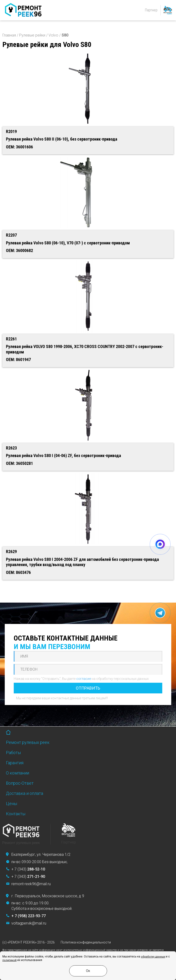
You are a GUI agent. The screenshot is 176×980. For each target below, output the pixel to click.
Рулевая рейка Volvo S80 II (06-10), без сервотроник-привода (62, 139)
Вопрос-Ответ (20, 783)
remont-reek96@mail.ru (31, 884)
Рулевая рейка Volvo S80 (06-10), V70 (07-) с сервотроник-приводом (68, 243)
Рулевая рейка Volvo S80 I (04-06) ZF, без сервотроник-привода (63, 456)
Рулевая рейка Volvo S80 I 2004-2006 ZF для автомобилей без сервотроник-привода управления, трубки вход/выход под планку (82, 562)
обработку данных (153, 957)
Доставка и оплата (25, 793)
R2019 (11, 131)
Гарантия (15, 763)
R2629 (11, 552)
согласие (84, 679)
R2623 (11, 448)
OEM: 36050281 (19, 463)
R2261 (11, 339)
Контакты (16, 814)
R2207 (11, 235)
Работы (13, 753)
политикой (9, 960)
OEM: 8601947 (18, 359)
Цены (11, 804)
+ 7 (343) (28, 869)
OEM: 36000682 (19, 250)
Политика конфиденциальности (86, 942)
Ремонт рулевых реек (28, 742)
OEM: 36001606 (19, 147)
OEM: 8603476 (18, 572)
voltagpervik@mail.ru (29, 923)
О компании (18, 773)
